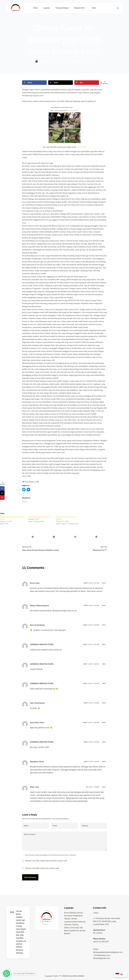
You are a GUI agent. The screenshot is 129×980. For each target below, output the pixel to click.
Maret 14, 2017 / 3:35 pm (91, 703)
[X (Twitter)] (54, 537)
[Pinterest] (75, 537)
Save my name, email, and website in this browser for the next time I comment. (51, 855)
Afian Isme (35, 787)
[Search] (118, 8)
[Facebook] (33, 537)
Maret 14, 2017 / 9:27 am (91, 605)
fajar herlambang (37, 625)
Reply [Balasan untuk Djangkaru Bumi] (104, 762)
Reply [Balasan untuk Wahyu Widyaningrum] (104, 605)
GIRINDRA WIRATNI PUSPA (42, 644)
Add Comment (30, 834)
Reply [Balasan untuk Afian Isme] (104, 787)
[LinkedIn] (96, 537)
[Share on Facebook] (34, 83)
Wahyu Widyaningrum (39, 606)
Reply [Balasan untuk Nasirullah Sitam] (104, 723)
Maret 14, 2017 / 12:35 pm (91, 644)
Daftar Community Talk (73, 928)
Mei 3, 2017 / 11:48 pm (92, 787)
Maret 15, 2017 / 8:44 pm (91, 742)
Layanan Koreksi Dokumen (75, 922)
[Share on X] (61, 83)
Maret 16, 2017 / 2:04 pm (91, 762)
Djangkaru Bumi (37, 762)
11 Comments (89, 61)
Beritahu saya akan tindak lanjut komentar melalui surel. (46, 861)
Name (26, 826)
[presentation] (65, 283)
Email (55, 826)
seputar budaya (76, 61)
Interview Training (71, 925)
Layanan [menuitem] (47, 8)
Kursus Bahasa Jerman (74, 913)
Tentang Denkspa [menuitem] (62, 8)
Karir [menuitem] (94, 8)
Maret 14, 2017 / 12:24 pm (91, 625)
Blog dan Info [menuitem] (81, 8)
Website (85, 826)
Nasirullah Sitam (37, 723)
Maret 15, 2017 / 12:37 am (91, 723)
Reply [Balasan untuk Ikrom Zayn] (104, 583)
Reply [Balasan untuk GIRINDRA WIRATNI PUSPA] (104, 644)
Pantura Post (82, 147)
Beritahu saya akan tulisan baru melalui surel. (42, 868)
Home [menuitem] (35, 8)
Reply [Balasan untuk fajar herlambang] (104, 625)
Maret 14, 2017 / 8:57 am (91, 583)
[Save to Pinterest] (87, 83)
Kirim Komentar (30, 877)
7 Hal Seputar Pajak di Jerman (39, 517)
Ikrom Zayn (35, 583)
